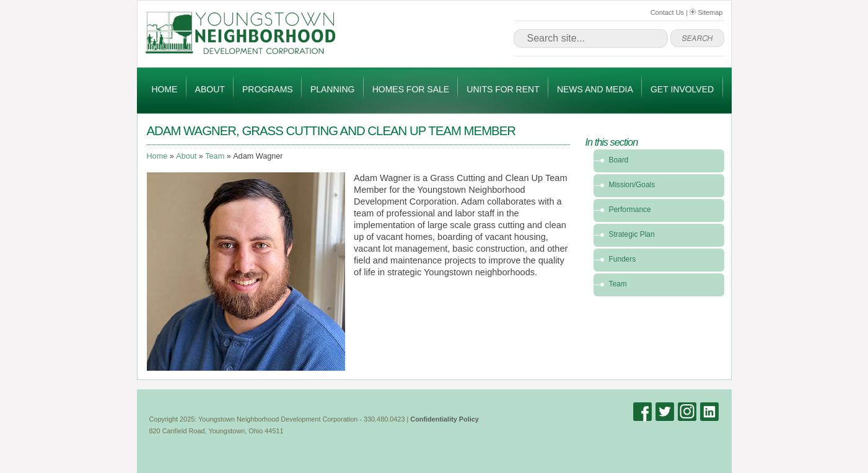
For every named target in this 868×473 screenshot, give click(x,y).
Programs (268, 89)
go (697, 38)
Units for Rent (503, 89)
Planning (333, 89)
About (210, 89)
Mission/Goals (632, 185)
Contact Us (667, 12)
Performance (630, 210)
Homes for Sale (411, 89)
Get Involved (682, 89)
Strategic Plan (632, 234)
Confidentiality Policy (445, 419)
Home (164, 89)
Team (215, 156)
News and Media (595, 89)
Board (619, 160)
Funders (623, 259)
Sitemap (706, 12)
